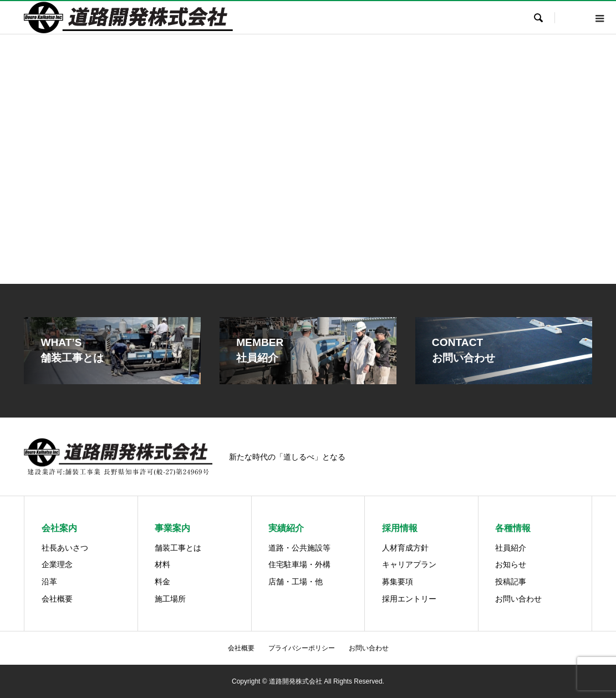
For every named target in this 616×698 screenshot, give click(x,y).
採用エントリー (409, 599)
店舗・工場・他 (296, 582)
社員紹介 (511, 548)
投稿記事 (511, 582)
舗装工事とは (178, 548)
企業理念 (57, 564)
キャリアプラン (409, 564)
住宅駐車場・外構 (299, 564)
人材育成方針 (405, 548)
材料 (162, 564)
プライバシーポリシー (302, 648)
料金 (162, 582)
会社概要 (57, 599)
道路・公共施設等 (299, 548)
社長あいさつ (65, 548)
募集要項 (398, 582)
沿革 (49, 582)
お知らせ (511, 564)
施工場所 (170, 599)
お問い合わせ (518, 599)
